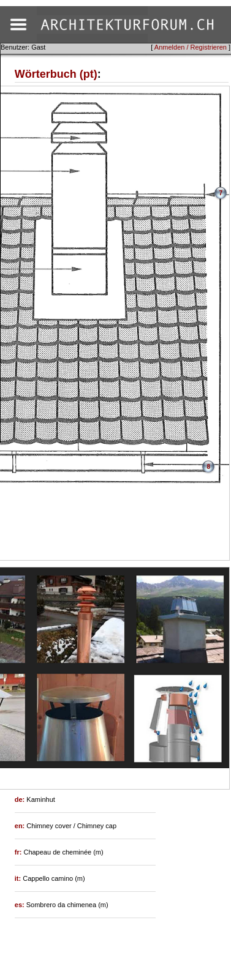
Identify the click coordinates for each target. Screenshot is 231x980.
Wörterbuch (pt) (56, 74)
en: (21, 826)
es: (21, 905)
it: (19, 878)
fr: (19, 852)
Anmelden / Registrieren (191, 47)
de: (21, 799)
